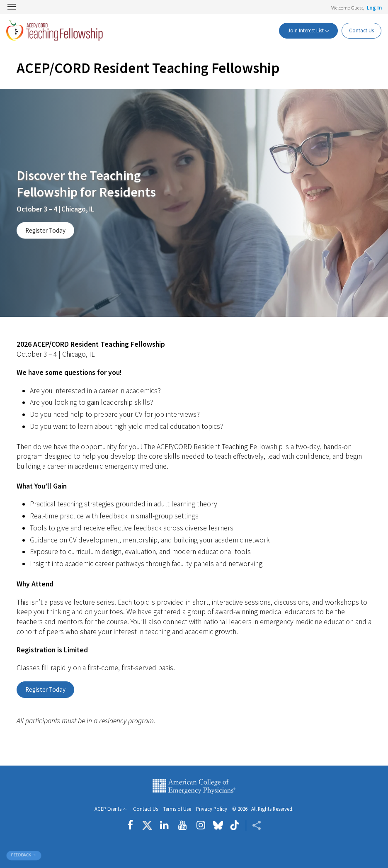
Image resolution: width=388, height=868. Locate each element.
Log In (374, 7)
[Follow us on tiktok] (234, 825)
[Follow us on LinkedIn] (164, 825)
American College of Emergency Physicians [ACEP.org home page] (194, 786)
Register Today (45, 230)
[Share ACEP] (253, 825)
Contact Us (361, 30)
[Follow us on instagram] (201, 825)
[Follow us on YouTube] (183, 825)
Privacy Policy (212, 809)
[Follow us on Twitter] (147, 825)
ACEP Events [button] (108, 809)
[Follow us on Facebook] (132, 825)
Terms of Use (177, 809)
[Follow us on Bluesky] (218, 825)
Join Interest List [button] (303, 30)
